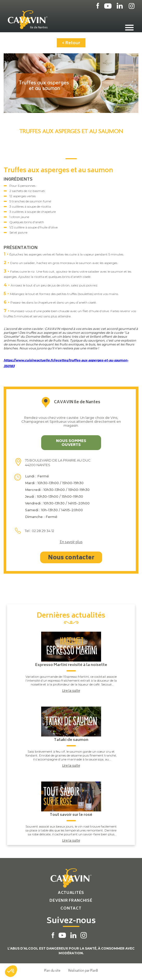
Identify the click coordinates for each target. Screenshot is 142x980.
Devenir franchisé (71, 901)
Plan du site (52, 970)
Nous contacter (71, 558)
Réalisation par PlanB (83, 970)
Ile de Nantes (39, 28)
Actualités (71, 893)
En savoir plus (71, 543)
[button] (11, 971)
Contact (71, 909)
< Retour (71, 43)
